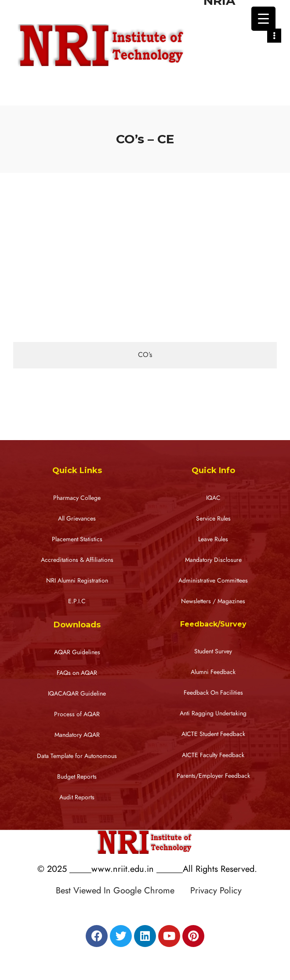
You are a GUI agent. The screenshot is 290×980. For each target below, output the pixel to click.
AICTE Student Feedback (213, 734)
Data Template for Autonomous (77, 756)
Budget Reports (77, 777)
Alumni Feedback (213, 672)
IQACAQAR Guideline (77, 694)
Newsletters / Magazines (213, 601)
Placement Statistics (77, 539)
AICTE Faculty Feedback (213, 755)
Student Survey (213, 651)
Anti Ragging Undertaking (213, 713)
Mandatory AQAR (77, 735)
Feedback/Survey (213, 624)
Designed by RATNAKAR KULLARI (147, 909)
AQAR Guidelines (77, 652)
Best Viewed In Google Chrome (122, 890)
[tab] (145, 355)
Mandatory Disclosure (213, 560)
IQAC (213, 498)
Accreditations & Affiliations (77, 560)
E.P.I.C (77, 601)
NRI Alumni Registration (77, 581)
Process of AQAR (77, 714)
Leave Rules (213, 539)
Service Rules (213, 519)
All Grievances (77, 519)
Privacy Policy (216, 890)
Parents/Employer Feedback (213, 776)
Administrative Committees (213, 581)
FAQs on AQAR (77, 673)
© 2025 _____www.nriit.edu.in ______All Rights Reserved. (147, 869)
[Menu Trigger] (263, 19)
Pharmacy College (77, 498)
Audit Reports (77, 797)
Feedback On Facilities (213, 693)
